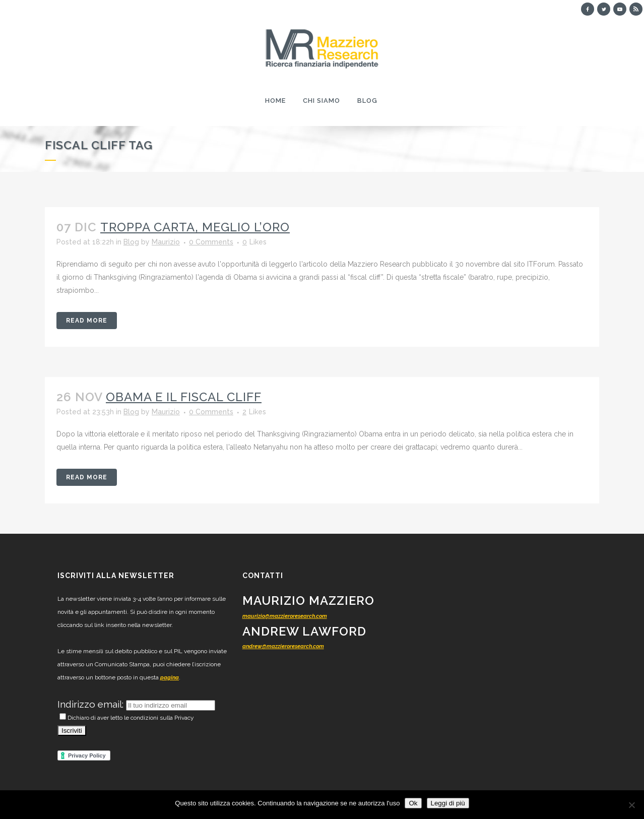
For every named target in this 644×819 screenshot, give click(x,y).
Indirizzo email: (92, 704)
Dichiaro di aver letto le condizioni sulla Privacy (127, 718)
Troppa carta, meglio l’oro (195, 227)
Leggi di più (448, 803)
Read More (87, 321)
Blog (131, 242)
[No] (631, 805)
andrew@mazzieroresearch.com (283, 646)
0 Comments (211, 242)
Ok (413, 803)
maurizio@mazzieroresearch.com (285, 616)
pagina (170, 678)
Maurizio (166, 242)
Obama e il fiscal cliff (184, 397)
